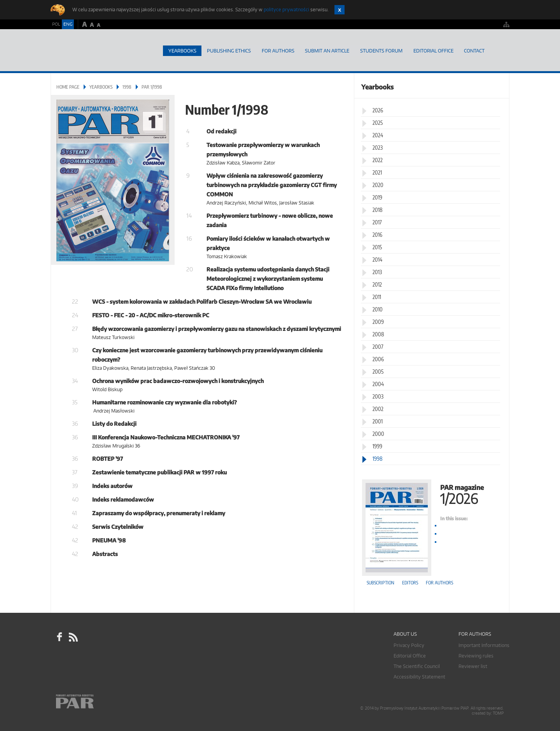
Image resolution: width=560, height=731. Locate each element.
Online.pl (97, 707)
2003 (378, 396)
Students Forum (381, 50)
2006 (378, 359)
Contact (474, 50)
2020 (378, 184)
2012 (377, 284)
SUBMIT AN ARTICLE (327, 50)
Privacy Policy (409, 645)
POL (56, 24)
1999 (377, 446)
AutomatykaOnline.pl (97, 50)
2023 (378, 147)
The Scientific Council (417, 666)
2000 (378, 433)
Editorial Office (433, 50)
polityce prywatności (286, 10)
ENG (68, 24)
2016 (377, 234)
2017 (377, 222)
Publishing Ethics (228, 50)
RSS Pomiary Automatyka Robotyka (73, 637)
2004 (378, 384)
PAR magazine (432, 493)
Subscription (381, 582)
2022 (378, 160)
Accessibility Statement (419, 676)
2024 (378, 135)
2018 (378, 209)
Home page (153, 51)
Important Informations (484, 645)
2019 (377, 197)
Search (500, 51)
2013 (377, 272)
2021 (377, 172)
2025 (378, 122)
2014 (377, 259)
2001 (378, 421)
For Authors (277, 50)
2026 (378, 110)
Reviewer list (473, 666)
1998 (127, 87)
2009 (378, 321)
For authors (439, 582)
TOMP (498, 713)
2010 (378, 309)
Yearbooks (181, 50)
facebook (59, 637)
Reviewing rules (476, 655)
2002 (378, 408)
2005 (378, 371)
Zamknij (339, 10)
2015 (377, 247)
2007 (378, 346)
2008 (378, 334)
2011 (377, 296)
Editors (410, 582)
